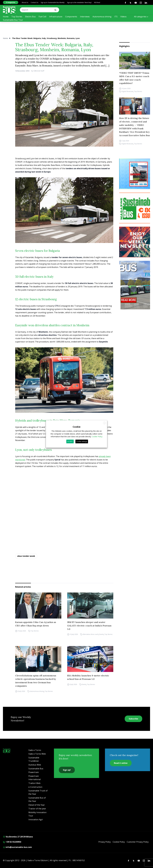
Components (71, 17)
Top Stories (17, 17)
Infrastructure (56, 17)
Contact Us (34, 3)
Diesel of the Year (37, 805)
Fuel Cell (42, 17)
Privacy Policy (105, 842)
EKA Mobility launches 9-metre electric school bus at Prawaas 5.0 (88, 677)
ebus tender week (26, 556)
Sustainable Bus (36, 769)
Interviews (85, 17)
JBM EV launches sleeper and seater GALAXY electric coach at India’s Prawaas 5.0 (89, 626)
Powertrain (34, 772)
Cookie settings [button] (82, 441)
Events (102, 634)
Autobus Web (35, 765)
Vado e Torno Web (37, 754)
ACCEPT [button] (70, 441)
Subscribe (133, 719)
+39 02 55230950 (12, 842)
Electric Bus (30, 17)
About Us (25, 3)
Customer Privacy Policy (138, 842)
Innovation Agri (36, 820)
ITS (116, 17)
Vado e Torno (35, 750)
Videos (123, 17)
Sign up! (67, 770)
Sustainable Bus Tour (13, 20)
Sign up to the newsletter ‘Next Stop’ (79, 3)
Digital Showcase (127, 92)
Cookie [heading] (77, 427)
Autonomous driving (102, 17)
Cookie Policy (119, 842)
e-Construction (35, 787)
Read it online (121, 763)
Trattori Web (34, 783)
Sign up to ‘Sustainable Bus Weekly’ (53, 3)
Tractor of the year (37, 809)
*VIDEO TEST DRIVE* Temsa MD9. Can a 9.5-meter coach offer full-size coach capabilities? (134, 78)
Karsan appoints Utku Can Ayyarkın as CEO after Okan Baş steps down (36, 624)
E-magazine (11, 2)
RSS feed (97, 3)
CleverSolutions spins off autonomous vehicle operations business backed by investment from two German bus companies (36, 681)
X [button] (105, 423)
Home (6, 17)
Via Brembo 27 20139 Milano (18, 837)
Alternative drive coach (91, 634)
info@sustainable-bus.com (17, 847)
